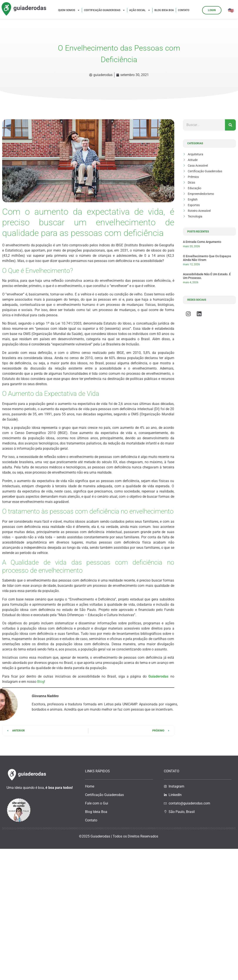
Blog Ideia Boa (164, 10)
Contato (184, 10)
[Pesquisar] (230, 125)
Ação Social (140, 10)
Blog (41, 682)
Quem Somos (69, 10)
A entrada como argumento (202, 242)
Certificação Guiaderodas (105, 10)
